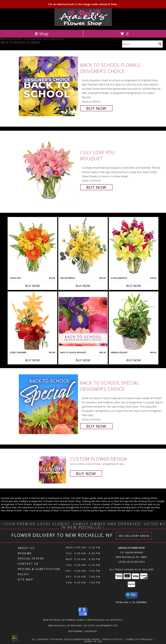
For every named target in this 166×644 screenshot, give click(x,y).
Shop (41, 34)
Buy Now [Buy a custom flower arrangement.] (86, 473)
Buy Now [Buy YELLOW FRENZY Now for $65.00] (83, 286)
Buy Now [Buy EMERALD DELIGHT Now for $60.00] (134, 360)
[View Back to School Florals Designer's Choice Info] (49, 86)
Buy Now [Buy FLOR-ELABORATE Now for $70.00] (134, 286)
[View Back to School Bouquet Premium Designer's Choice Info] (83, 321)
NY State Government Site (101, 625)
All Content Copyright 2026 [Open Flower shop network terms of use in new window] (51, 639)
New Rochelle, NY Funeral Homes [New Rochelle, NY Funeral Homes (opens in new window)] (64, 620)
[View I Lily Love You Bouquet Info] (49, 170)
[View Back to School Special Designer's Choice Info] (49, 404)
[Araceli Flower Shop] (83, 25)
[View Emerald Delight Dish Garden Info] (134, 321)
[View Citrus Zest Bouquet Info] (32, 247)
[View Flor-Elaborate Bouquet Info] (134, 247)
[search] (160, 44)
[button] (132, 595)
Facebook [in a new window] (91, 631)
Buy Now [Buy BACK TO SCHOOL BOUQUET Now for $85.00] (83, 360)
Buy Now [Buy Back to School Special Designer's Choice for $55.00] (96, 426)
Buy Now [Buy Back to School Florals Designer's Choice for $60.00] (96, 108)
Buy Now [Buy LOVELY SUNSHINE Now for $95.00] (32, 360)
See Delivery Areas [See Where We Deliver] (134, 536)
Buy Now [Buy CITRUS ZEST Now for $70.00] (32, 286)
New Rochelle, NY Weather (65, 625)
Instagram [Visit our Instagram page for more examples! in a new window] (76, 631)
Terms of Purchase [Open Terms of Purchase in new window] (139, 639)
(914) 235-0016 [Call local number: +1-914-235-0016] (136, 562)
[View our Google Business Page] (83, 616)
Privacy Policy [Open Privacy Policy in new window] (113, 639)
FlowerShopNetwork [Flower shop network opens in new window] (85, 639)
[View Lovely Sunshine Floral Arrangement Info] (32, 321)
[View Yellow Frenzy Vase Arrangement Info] (83, 247)
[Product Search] (140, 44)
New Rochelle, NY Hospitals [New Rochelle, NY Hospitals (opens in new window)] (105, 620)
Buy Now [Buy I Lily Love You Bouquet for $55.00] (96, 187)
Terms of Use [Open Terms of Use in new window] (93, 641)
